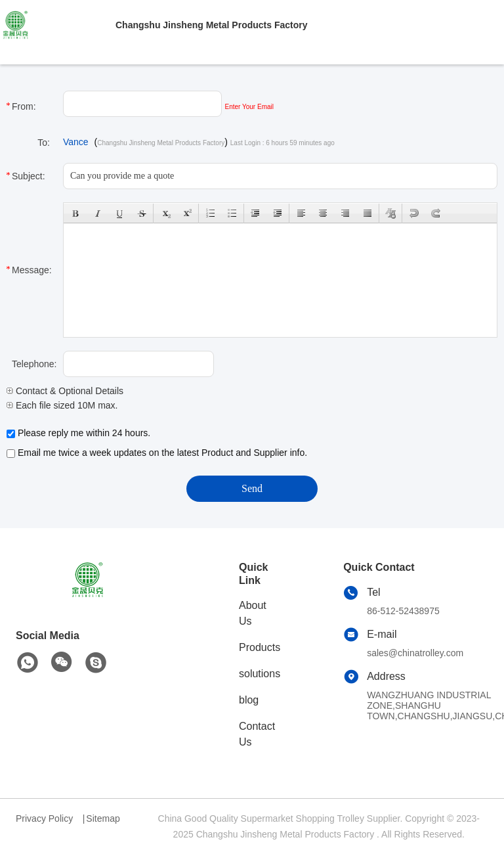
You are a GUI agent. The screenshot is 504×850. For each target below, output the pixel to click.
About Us (253, 613)
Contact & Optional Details (65, 391)
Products (260, 647)
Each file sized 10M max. (62, 405)
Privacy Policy (44, 818)
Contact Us (257, 734)
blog (249, 700)
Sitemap (103, 818)
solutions (260, 674)
